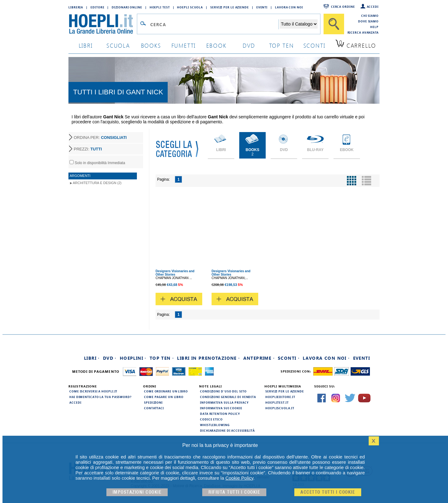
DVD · (110, 358)
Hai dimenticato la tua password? (100, 397)
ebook (216, 45)
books (151, 45)
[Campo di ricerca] (214, 24)
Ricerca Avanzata (363, 32)
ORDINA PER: (100, 138)
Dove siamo (368, 21)
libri (86, 45)
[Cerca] (334, 24)
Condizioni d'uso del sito (223, 391)
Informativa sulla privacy (224, 402)
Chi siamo (370, 16)
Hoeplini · (133, 358)
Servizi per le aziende (230, 7)
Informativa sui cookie (221, 408)
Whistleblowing (215, 425)
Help (374, 27)
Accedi (373, 7)
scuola (118, 45)
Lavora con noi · (326, 358)
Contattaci (154, 408)
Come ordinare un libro (166, 391)
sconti (314, 45)
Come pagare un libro (164, 397)
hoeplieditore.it (280, 397)
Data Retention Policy (220, 414)
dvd (249, 45)
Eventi (262, 7)
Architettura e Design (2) (97, 183)
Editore (97, 7)
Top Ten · (162, 358)
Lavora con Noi (289, 7)
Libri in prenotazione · (208, 358)
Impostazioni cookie (137, 492)
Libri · (92, 358)
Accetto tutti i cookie (328, 492)
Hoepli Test (160, 7)
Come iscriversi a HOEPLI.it (93, 391)
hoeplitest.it (277, 402)
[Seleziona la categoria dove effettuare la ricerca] (299, 24)
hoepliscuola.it (280, 408)
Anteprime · (259, 358)
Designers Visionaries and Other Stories (175, 273)
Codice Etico (211, 419)
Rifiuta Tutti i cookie (234, 492)
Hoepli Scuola (190, 7)
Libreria (76, 7)
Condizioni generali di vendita (228, 397)
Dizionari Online (127, 7)
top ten (282, 45)
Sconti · (289, 358)
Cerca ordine (343, 7)
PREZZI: (88, 149)
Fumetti (184, 45)
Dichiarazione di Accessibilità (227, 430)
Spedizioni (153, 402)
